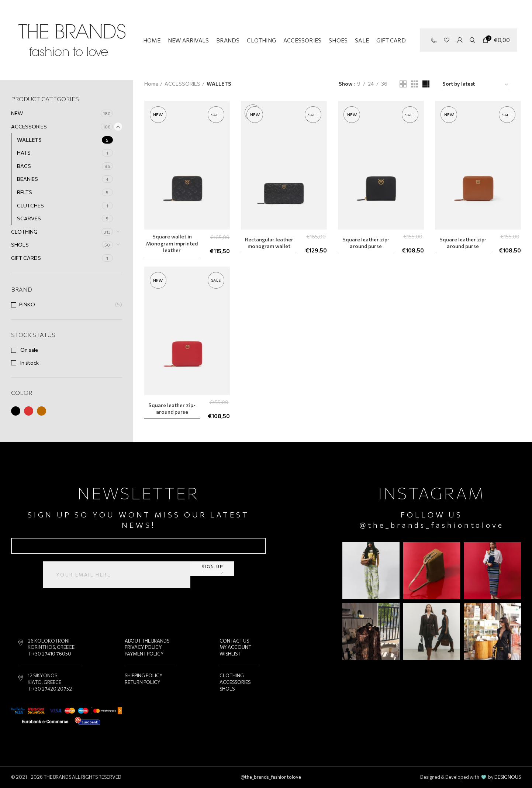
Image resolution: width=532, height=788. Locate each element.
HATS (24, 153)
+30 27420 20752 (52, 689)
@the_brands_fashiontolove (432, 525)
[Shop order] (476, 85)
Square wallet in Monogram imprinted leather (172, 243)
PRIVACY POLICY (143, 647)
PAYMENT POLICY (144, 654)
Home (151, 84)
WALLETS (29, 140)
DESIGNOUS (508, 777)
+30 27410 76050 (52, 654)
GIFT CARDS (26, 258)
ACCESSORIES (29, 126)
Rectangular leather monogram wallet (269, 243)
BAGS (24, 166)
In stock (29, 363)
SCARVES (29, 218)
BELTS (25, 192)
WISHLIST (230, 654)
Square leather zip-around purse (366, 243)
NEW (17, 113)
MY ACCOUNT (235, 647)
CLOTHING (24, 232)
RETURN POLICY (143, 682)
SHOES (20, 245)
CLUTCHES (30, 205)
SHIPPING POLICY (144, 675)
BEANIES (27, 179)
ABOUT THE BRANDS (147, 641)
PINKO (27, 304)
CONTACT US (234, 641)
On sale (29, 350)
